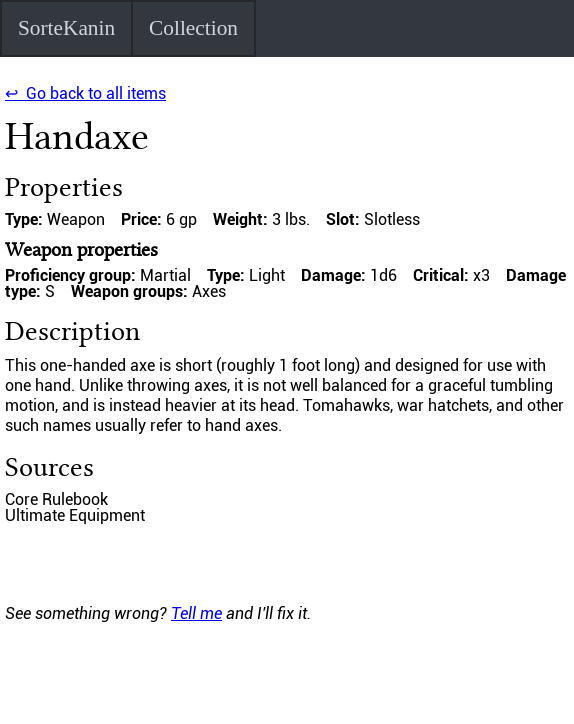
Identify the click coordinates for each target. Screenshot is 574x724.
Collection (193, 28)
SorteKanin (66, 28)
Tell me (196, 613)
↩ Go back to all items (85, 93)
